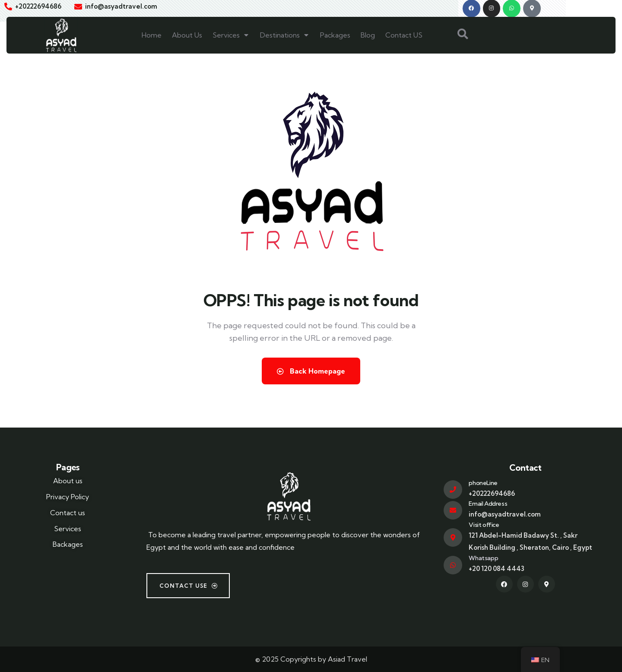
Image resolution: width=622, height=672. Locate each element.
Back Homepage (311, 371)
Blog (368, 35)
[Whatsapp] (453, 565)
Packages (335, 35)
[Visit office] (453, 537)
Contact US (404, 35)
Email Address (488, 504)
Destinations (285, 35)
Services (231, 35)
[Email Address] (453, 510)
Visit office (484, 524)
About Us (187, 35)
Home (152, 35)
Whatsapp (483, 558)
